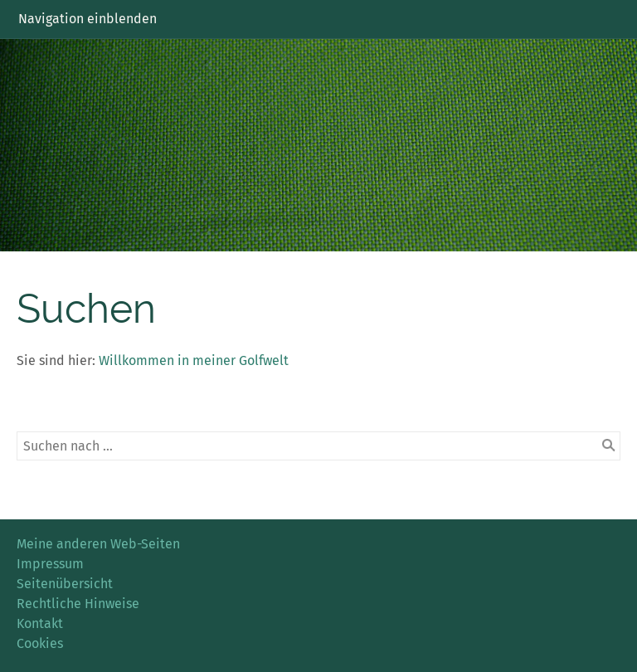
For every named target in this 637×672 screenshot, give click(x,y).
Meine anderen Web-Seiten (98, 544)
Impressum (50, 564)
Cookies (40, 643)
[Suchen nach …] (318, 446)
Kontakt (40, 623)
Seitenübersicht (65, 584)
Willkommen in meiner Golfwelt (194, 360)
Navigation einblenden (88, 19)
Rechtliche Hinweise (78, 604)
